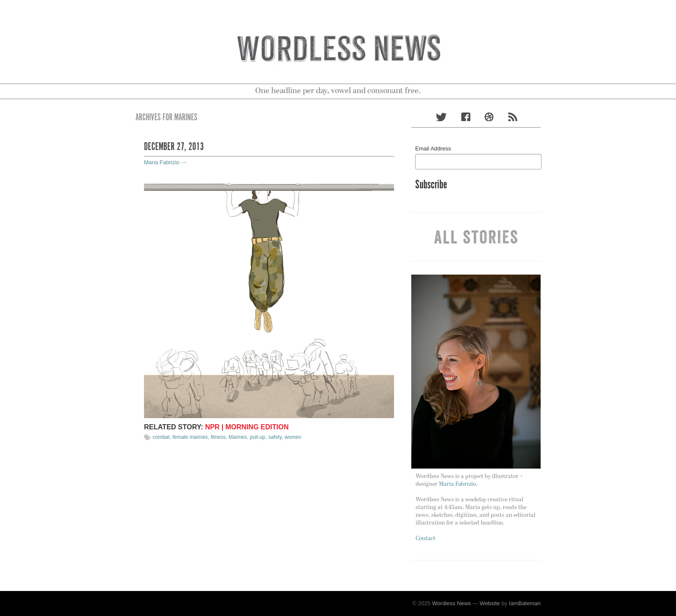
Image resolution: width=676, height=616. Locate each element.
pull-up (257, 437)
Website (490, 603)
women (293, 437)
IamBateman (525, 603)
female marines (190, 437)
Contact (426, 539)
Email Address (433, 149)
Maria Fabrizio (162, 162)
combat (161, 437)
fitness (218, 437)
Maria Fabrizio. (458, 484)
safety (275, 437)
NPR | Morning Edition (247, 427)
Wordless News (451, 603)
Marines (238, 437)
